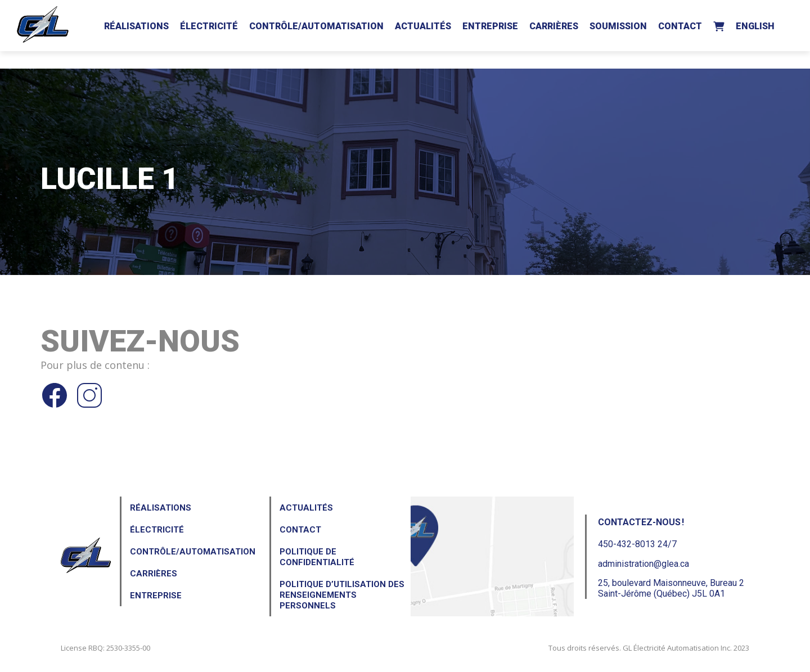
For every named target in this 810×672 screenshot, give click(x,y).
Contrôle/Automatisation (316, 26)
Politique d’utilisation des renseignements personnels (342, 595)
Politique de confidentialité (317, 557)
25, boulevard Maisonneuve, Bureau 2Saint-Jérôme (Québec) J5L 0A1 (671, 588)
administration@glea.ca (643, 564)
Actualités (423, 26)
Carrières (554, 26)
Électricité (209, 26)
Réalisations (136, 26)
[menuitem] (755, 24)
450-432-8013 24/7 (637, 544)
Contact (680, 26)
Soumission (618, 26)
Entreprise (490, 26)
